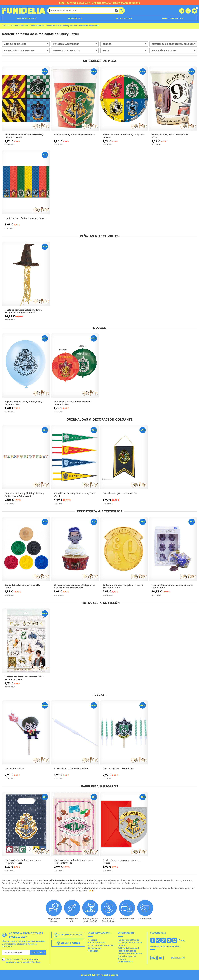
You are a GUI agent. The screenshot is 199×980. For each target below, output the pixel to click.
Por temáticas (25, 18)
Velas (106, 51)
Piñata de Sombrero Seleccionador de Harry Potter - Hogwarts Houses (23, 311)
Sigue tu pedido (68, 943)
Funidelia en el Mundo (128, 940)
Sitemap (122, 959)
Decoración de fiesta (20, 26)
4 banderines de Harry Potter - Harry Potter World (75, 495)
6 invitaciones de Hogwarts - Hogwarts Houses (122, 862)
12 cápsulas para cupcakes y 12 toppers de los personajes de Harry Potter (75, 586)
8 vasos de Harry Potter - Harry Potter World (170, 136)
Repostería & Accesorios (19, 51)
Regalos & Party (171, 18)
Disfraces (74, 18)
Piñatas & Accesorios (66, 44)
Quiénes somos (125, 962)
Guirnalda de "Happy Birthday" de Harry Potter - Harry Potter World (24, 495)
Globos (107, 44)
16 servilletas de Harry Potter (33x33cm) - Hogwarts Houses (25, 136)
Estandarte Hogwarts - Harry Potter (120, 493)
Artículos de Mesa (15, 44)
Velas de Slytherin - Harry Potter (118, 768)
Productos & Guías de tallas (101, 945)
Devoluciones (94, 948)
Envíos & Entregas (97, 942)
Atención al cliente (68, 935)
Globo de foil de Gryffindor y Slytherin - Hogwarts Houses (73, 403)
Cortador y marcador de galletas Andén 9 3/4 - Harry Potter (123, 586)
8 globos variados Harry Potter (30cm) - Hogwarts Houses (24, 403)
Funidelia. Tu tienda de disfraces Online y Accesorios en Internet (24, 11)
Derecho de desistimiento (130, 954)
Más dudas (93, 951)
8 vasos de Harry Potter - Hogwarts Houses (75, 135)
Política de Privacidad (128, 948)
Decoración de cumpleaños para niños (61, 26)
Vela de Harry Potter (15, 768)
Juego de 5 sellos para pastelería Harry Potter (24, 586)
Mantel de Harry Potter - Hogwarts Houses (25, 218)
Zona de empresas (127, 956)
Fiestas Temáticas (37, 26)
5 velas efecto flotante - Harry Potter (72, 768)
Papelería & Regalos (164, 51)
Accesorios (123, 18)
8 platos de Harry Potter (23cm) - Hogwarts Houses (124, 136)
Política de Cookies (127, 951)
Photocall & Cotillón (67, 51)
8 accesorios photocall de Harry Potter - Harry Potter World (24, 678)
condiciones (11, 962)
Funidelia (6, 26)
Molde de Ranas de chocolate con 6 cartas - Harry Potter (172, 586)
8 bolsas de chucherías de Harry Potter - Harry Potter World (73, 862)
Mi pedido (92, 940)
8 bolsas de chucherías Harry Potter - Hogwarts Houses (23, 862)
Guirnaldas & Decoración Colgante (173, 44)
